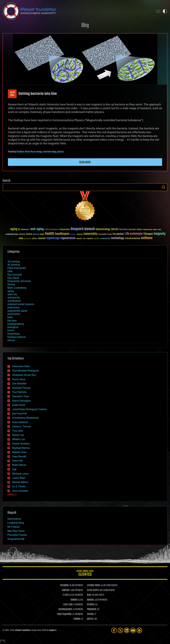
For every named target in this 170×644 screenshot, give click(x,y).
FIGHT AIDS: (68, 605)
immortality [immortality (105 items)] (91, 234)
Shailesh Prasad (21, 388)
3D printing (14, 262)
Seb (14, 469)
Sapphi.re (53, 630)
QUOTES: (90, 619)
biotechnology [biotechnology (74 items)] (103, 229)
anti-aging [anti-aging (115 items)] (37, 229)
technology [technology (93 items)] (118, 238)
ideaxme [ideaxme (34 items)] (80, 234)
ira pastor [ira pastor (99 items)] (118, 234)
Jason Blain (19, 478)
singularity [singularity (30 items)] (90, 239)
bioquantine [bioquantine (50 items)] (65, 229)
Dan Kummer (20, 414)
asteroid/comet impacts (21, 304)
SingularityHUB (16, 539)
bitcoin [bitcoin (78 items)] (115, 229)
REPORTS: (91, 605)
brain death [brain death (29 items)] (132, 230)
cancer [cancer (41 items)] (139, 230)
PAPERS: (90, 614)
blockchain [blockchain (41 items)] (123, 230)
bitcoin (11, 340)
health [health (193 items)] (50, 234)
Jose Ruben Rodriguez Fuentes (29, 409)
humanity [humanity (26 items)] (73, 234)
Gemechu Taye (20, 396)
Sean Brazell (19, 456)
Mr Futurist (14, 527)
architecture (14, 301)
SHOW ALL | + (12, 495)
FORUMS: (77, 619)
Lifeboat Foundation (23, 630)
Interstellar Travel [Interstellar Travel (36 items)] (105, 234)
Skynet (11, 284)
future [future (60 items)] (29, 234)
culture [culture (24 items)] (155, 230)
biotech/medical (17, 337)
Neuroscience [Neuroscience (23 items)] (28, 239)
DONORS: (74, 600)
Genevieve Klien (21, 366)
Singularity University (19, 281)
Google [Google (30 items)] (42, 234)
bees (10, 317)
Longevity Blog (16, 523)
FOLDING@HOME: (65, 609)
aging (11, 291)
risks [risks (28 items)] (84, 239)
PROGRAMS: (92, 609)
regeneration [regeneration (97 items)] (68, 238)
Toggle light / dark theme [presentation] (165, 11)
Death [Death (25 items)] (159, 230)
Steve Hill (17, 461)
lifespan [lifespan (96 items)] (148, 234)
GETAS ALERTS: (93, 590)
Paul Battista (19, 392)
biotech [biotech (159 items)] (90, 229)
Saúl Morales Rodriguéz (25, 371)
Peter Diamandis (17, 268)
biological (13, 327)
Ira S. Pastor (19, 486)
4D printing (14, 265)
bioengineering (16, 324)
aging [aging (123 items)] (14, 229)
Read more (85, 162)
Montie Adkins (20, 482)
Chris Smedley (20, 491)
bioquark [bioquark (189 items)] (77, 229)
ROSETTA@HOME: (65, 614)
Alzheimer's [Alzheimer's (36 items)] (25, 230)
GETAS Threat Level (85, 574)
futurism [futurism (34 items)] (36, 234)
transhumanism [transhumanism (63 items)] (133, 238)
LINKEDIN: (66, 590)
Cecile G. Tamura (22, 426)
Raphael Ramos (21, 448)
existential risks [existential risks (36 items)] (12, 234)
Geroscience (14, 519)
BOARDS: (91, 600)
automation (14, 314)
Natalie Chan (19, 452)
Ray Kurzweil (15, 275)
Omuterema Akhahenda (25, 418)
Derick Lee (18, 435)
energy (39, 152)
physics (61, 152)
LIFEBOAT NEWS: (94, 585)
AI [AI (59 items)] (19, 230)
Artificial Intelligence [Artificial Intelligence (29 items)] (52, 230)
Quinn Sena (19, 379)
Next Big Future (16, 531)
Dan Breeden (19, 384)
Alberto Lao (19, 439)
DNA (10, 271)
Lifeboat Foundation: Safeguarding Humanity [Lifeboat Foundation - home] (77, 11)
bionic (11, 330)
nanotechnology (50, 152)
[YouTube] (133, 630)
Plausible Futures (17, 535)
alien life (12, 294)
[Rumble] (139, 630)
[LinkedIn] (127, 630)
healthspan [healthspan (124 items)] (62, 234)
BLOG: (89, 595)
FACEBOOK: (64, 585)
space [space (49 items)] (97, 238)
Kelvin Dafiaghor (22, 401)
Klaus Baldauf (20, 422)
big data (12, 321)
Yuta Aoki (18, 431)
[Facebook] (114, 630)
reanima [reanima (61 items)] (42, 238)
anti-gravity (14, 298)
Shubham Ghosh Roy (25, 152)
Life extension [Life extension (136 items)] (134, 234)
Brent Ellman (19, 465)
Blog (85, 25)
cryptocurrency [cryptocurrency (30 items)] (148, 230)
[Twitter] (120, 630)
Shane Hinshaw (21, 444)
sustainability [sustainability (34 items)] (105, 239)
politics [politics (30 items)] (34, 239)
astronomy (13, 307)
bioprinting (13, 334)
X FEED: (66, 595)
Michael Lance (20, 474)
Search (163, 187)
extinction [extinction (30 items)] (22, 234)
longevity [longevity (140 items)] (160, 234)
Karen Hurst (19, 405)
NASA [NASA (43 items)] (21, 239)
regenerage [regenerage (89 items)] (53, 238)
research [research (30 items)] (79, 239)
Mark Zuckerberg (17, 288)
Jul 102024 (12, 94)
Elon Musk (13, 278)
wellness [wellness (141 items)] (147, 238)
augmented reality (17, 311)
